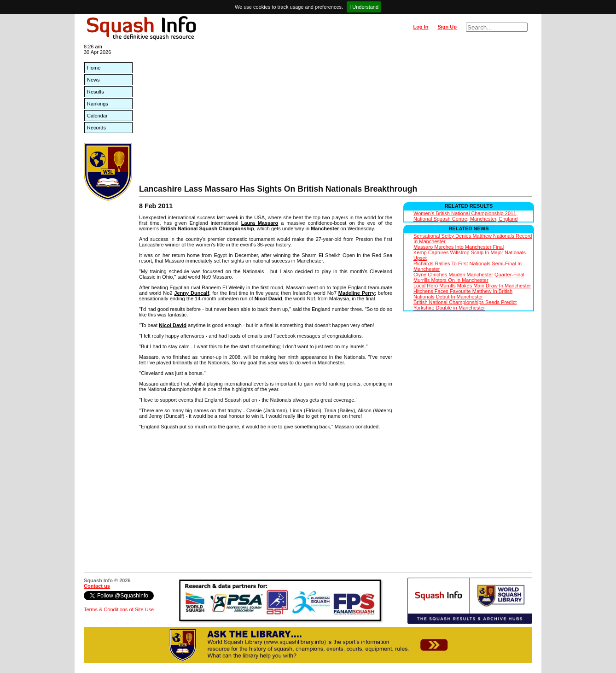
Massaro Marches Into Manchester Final (459, 247)
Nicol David (268, 298)
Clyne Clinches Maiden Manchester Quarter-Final (469, 275)
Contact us (97, 586)
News (93, 80)
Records (96, 128)
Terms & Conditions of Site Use (119, 609)
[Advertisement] (336, 115)
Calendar (97, 116)
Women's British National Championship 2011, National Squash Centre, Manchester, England (465, 216)
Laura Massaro (260, 223)
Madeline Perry (357, 293)
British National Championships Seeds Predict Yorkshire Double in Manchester (465, 305)
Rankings (98, 104)
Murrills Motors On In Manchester (451, 280)
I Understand (364, 7)
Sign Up (447, 27)
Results (96, 92)
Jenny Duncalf (192, 293)
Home (94, 68)
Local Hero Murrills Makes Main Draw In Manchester (472, 286)
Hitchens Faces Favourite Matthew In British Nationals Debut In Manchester (463, 294)
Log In (421, 27)
